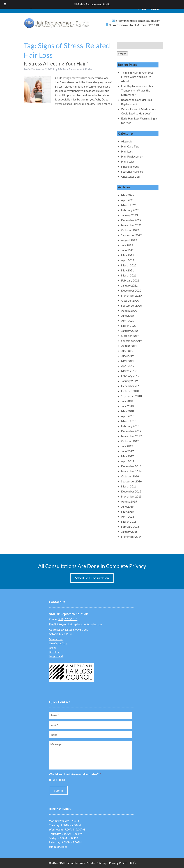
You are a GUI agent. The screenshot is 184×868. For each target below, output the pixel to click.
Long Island (56, 656)
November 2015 (131, 496)
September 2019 (131, 341)
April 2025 (128, 200)
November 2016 (131, 471)
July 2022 (127, 245)
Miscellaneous (130, 166)
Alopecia (127, 141)
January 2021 (129, 285)
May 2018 (127, 411)
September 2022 (131, 235)
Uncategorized (130, 176)
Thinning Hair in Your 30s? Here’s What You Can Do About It (137, 77)
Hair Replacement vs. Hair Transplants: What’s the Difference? (137, 90)
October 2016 (130, 476)
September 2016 (131, 481)
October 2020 (130, 300)
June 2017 (127, 451)
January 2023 (129, 215)
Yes (55, 780)
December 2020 (131, 290)
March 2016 (129, 486)
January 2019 (129, 381)
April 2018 (128, 416)
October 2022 (130, 230)
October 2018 (130, 391)
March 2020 (129, 326)
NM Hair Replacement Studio (92, 4)
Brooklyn (55, 652)
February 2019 (130, 376)
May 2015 (127, 511)
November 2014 (131, 537)
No (64, 780)
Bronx (53, 648)
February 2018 (130, 426)
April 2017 (128, 461)
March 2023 (129, 205)
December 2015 (131, 491)
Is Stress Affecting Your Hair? (56, 64)
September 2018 (131, 396)
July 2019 (127, 351)
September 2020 (131, 305)
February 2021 (130, 280)
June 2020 (127, 315)
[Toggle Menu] (5, 4)
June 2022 (127, 250)
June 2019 (127, 356)
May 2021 (127, 270)
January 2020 (129, 331)
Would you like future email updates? (75, 774)
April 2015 (128, 516)
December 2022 (131, 220)
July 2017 (127, 446)
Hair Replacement (132, 156)
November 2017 (131, 436)
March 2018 (129, 421)
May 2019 (127, 361)
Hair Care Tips (130, 146)
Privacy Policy (118, 863)
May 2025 (127, 195)
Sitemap (102, 863)
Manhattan (56, 639)
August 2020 (129, 310)
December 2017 (131, 431)
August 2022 (129, 240)
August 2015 (129, 501)
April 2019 (128, 366)
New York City (58, 643)
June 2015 (127, 506)
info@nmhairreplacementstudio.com (138, 21)
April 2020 (128, 321)
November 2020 (131, 295)
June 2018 (127, 406)
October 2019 (130, 336)
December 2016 (131, 466)
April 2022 (128, 260)
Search (122, 54)
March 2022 (129, 265)
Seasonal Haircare (132, 171)
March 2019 (129, 371)
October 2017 (130, 441)
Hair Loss (127, 151)
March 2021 (129, 275)
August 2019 (129, 346)
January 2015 (129, 532)
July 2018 (127, 401)
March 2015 (129, 521)
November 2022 (131, 225)
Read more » (104, 104)
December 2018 (131, 386)
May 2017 (127, 456)
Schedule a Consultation (92, 578)
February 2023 (130, 210)
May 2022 (127, 255)
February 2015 (130, 526)
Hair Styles (128, 161)
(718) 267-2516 (68, 619)
